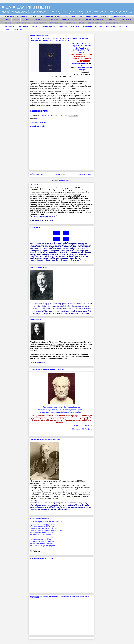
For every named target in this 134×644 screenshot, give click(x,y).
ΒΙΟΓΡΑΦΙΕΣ (27, 20)
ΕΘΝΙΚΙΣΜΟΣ (9, 23)
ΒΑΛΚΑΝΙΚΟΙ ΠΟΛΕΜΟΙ (119, 16)
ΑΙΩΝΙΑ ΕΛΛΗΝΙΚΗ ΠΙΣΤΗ (26, 7)
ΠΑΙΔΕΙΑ (8, 30)
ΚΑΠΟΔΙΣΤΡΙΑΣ (10, 26)
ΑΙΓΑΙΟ (35, 16)
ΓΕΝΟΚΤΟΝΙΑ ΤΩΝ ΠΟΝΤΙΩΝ (71, 20)
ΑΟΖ (66, 16)
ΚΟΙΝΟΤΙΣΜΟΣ (23, 26)
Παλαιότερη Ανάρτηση (85, 174)
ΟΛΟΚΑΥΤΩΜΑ (110, 26)
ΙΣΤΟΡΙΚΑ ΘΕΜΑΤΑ (112, 23)
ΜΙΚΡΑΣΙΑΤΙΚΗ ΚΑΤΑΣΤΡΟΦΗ (92, 26)
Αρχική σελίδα (60, 174)
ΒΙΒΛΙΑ (7, 20)
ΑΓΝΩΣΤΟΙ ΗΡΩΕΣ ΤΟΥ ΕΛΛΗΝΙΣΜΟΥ (17, 16)
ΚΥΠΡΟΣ (35, 26)
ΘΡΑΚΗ (81, 23)
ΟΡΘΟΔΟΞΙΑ (123, 26)
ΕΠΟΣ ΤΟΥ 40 (71, 23)
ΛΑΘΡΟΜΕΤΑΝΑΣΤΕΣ (48, 26)
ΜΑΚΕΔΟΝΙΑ (63, 26)
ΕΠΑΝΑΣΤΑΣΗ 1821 (56, 23)
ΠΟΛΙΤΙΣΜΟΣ (19, 30)
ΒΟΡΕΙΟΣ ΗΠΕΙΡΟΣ (41, 20)
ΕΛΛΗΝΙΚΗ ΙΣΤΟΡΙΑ (24, 23)
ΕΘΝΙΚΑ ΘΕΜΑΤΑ (126, 20)
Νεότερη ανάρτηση (36, 174)
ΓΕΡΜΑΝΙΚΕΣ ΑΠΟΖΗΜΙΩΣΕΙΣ (94, 20)
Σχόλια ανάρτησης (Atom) (65, 180)
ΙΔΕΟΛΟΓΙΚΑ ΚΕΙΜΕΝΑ (95, 23)
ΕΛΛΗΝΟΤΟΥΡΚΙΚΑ (40, 23)
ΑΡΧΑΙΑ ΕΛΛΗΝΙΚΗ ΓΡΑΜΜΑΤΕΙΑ (97, 16)
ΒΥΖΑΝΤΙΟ (54, 20)
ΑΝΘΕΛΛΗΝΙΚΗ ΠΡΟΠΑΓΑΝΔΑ (51, 16)
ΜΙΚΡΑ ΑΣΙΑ (75, 26)
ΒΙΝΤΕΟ (16, 20)
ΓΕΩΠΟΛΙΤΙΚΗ (112, 20)
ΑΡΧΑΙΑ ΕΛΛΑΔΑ (77, 16)
